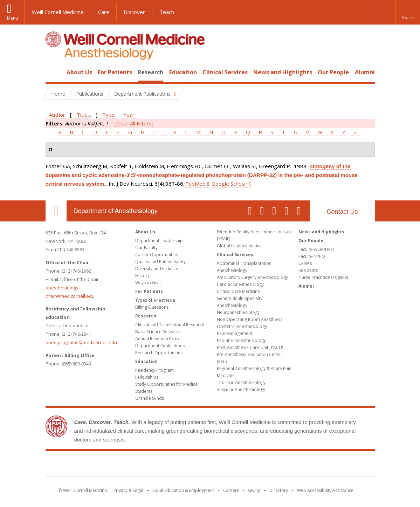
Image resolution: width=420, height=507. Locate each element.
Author (57, 115)
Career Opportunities (157, 255)
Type (109, 115)
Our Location (56, 211)
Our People (333, 72)
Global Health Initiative (239, 246)
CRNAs (305, 263)
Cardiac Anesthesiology (240, 284)
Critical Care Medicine (238, 291)
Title (82, 115)
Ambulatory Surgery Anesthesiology (252, 277)
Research (150, 72)
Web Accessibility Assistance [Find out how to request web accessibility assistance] (325, 490)
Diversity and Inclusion (157, 269)
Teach (167, 12)
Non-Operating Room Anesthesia (250, 319)
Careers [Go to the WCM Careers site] (231, 490)
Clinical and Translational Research (170, 325)
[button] (408, 12)
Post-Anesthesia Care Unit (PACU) (250, 347)
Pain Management (235, 333)
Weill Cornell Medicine (58, 12)
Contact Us (342, 212)
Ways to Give (148, 283)
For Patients (115, 72)
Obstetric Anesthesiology (242, 326)
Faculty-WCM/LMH (316, 249)
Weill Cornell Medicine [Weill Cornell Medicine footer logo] (210, 465)
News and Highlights (283, 72)
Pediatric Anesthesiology (241, 340)
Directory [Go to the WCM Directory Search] (279, 490)
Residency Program (154, 370)
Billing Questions (152, 307)
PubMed (195, 184)
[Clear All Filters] (134, 123)
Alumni (365, 72)
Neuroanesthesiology (238, 312)
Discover (134, 12)
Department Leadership (159, 241)
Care (104, 12)
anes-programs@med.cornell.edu (81, 342)
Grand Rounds (150, 398)
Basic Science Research (158, 332)
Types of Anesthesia (155, 300)
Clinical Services (225, 72)
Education (183, 72)
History (142, 276)
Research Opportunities (159, 353)
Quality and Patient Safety (160, 262)
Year (129, 115)
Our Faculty (146, 248)
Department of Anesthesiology (116, 211)
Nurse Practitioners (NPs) (323, 277)
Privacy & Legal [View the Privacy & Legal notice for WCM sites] (128, 490)
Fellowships (147, 377)
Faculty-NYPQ (312, 256)
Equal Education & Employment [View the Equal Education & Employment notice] (183, 490)
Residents (308, 270)
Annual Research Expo (157, 339)
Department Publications (160, 346)
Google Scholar (230, 184)
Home (53, 72)
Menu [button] (12, 18)
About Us (79, 72)
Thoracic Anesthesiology (241, 382)
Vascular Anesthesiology (241, 389)
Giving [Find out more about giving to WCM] (254, 490)
